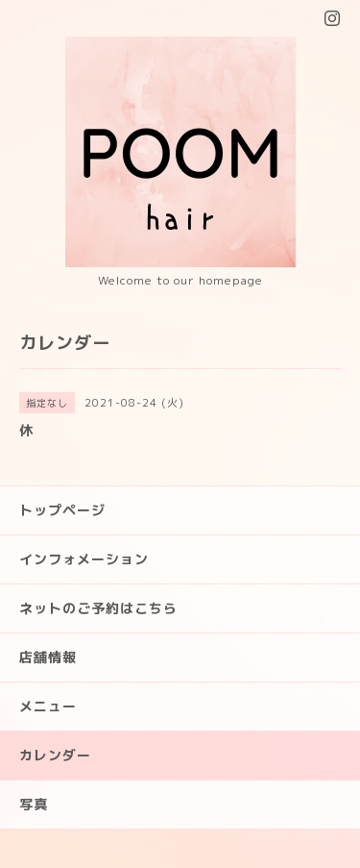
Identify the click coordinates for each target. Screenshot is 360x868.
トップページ (62, 510)
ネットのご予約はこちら (98, 608)
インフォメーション (84, 559)
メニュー (48, 706)
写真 (34, 804)
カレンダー (55, 755)
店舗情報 (48, 657)
